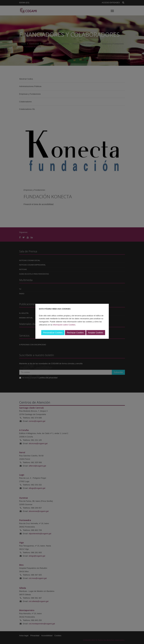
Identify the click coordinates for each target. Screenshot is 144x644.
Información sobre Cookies (64, 325)
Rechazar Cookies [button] (75, 333)
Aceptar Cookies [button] (96, 333)
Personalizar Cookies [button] (53, 333)
